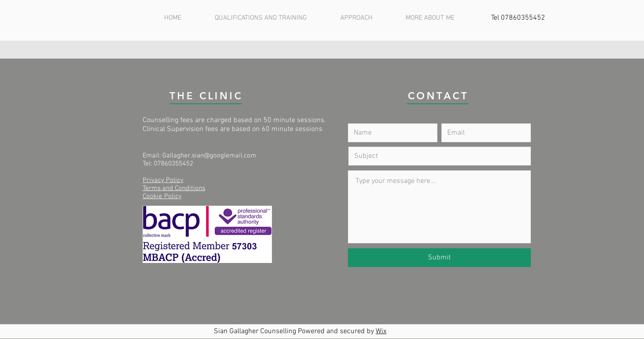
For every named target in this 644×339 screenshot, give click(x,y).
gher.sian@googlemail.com (217, 156)
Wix (381, 331)
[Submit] (439, 258)
